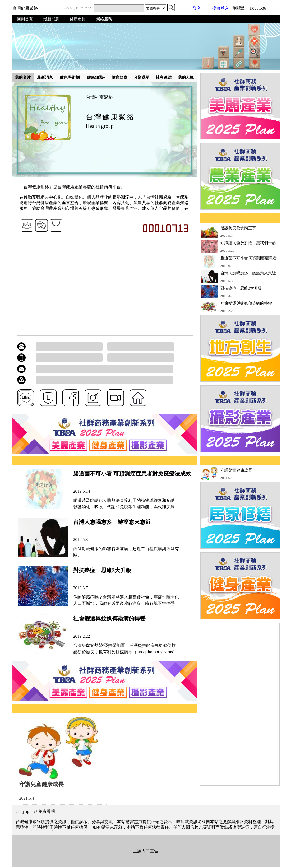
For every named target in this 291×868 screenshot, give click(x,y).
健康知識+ (96, 77)
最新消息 (51, 19)
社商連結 (164, 77)
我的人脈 (186, 77)
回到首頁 (25, 19)
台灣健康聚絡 (25, 8)
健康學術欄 (70, 77)
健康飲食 (119, 77)
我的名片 (23, 77)
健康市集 (78, 19)
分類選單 (142, 77)
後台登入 (220, 8)
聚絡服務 (104, 19)
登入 (197, 8)
